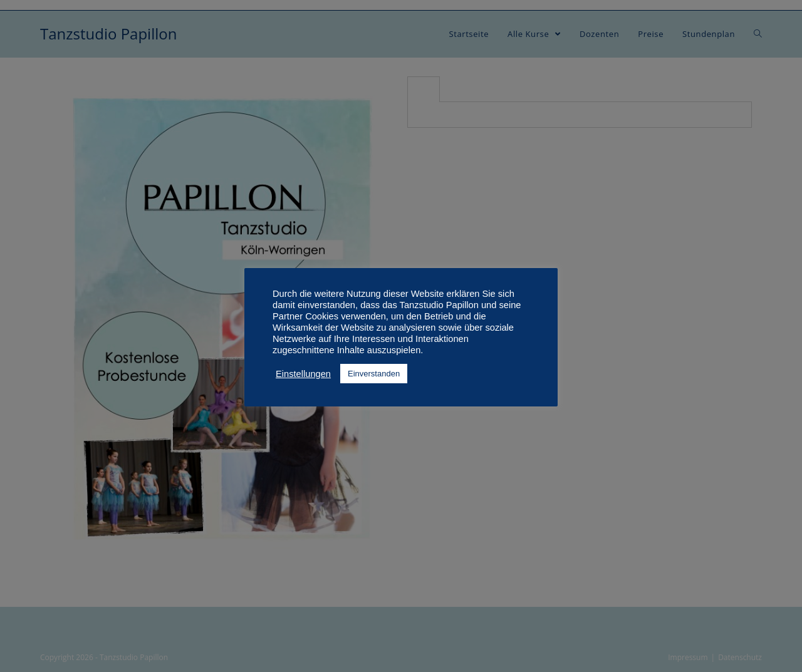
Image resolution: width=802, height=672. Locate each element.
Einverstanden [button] (374, 374)
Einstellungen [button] (303, 374)
